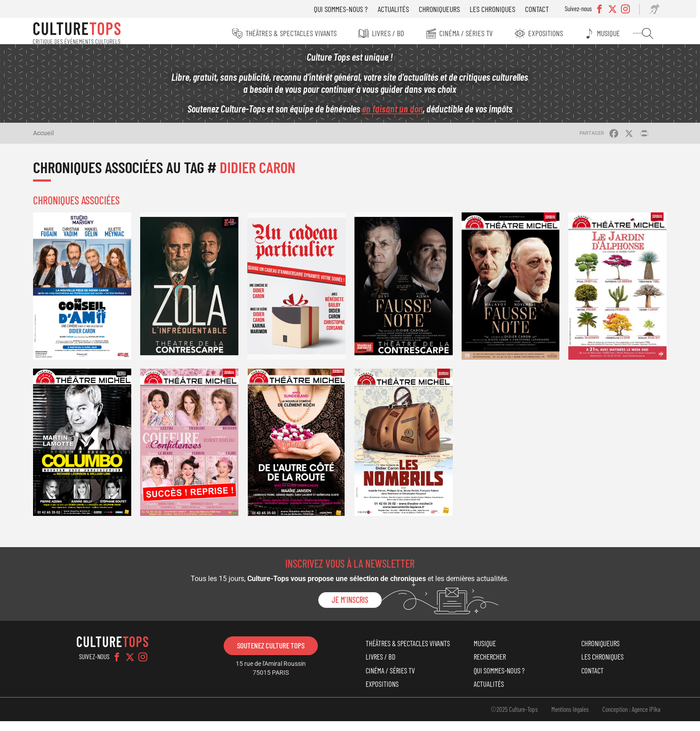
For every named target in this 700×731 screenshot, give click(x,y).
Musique (611, 33)
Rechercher (648, 33)
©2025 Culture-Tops (510, 719)
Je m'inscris (350, 600)
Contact (540, 9)
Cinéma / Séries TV (466, 33)
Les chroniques (495, 9)
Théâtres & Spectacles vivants (289, 33)
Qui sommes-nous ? (344, 9)
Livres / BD (387, 33)
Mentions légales (566, 719)
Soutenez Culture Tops (272, 646)
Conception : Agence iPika (627, 719)
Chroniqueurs (442, 9)
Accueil (48, 138)
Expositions (546, 33)
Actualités (396, 9)
